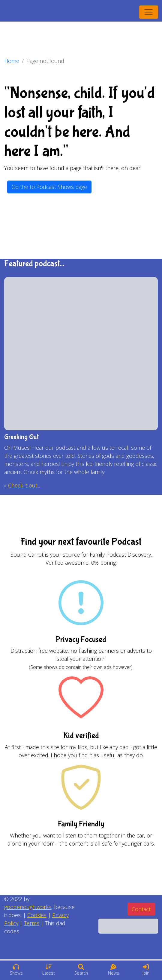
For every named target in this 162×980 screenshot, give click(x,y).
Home (12, 61)
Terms (32, 923)
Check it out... (24, 485)
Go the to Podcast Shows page (49, 187)
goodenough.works (28, 907)
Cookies (37, 915)
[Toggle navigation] (149, 12)
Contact (141, 909)
